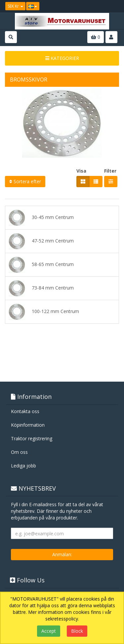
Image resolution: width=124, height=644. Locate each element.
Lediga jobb (23, 466)
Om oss (19, 452)
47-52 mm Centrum (41, 241)
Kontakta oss (25, 411)
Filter (110, 171)
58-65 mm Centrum (41, 265)
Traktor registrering (32, 438)
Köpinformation (28, 425)
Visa (81, 171)
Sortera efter (25, 181)
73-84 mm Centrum (41, 288)
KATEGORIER (62, 58)
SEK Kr (15, 6)
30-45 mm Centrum (41, 218)
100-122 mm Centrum (44, 312)
